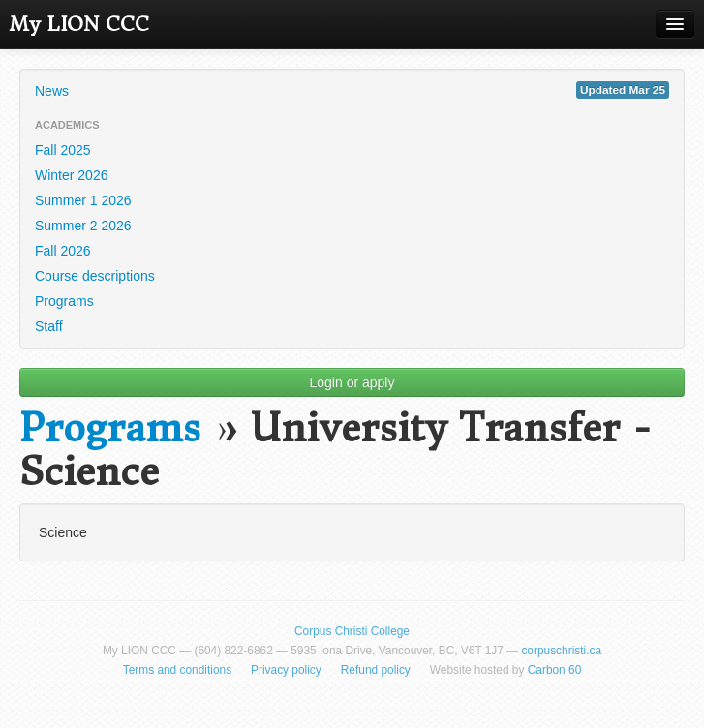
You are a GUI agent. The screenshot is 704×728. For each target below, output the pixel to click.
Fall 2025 (63, 150)
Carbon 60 (555, 670)
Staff (49, 326)
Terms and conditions (177, 670)
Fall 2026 (63, 251)
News (352, 90)
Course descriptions (95, 276)
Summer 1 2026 (83, 200)
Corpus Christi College (352, 631)
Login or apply (352, 382)
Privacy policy (286, 670)
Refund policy (376, 670)
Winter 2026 (71, 175)
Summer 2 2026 (83, 226)
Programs (64, 301)
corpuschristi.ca (561, 651)
